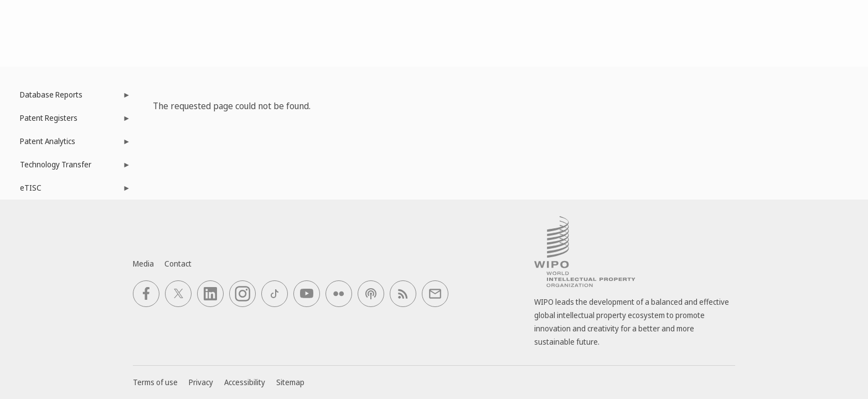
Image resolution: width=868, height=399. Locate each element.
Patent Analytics (69, 144)
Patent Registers (69, 121)
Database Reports (69, 98)
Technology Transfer (69, 168)
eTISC (69, 191)
